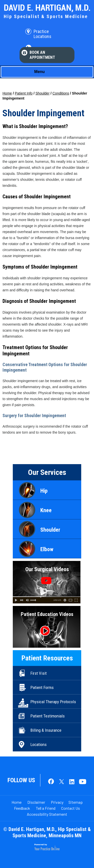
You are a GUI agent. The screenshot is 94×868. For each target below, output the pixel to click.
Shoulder (43, 93)
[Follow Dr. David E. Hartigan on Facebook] (51, 782)
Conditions (61, 93)
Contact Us (71, 808)
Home (7, 93)
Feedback (22, 808)
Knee (46, 510)
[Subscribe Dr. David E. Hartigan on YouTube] (81, 782)
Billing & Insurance (46, 730)
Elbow (47, 549)
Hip (44, 491)
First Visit (38, 673)
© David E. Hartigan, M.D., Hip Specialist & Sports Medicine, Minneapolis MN (47, 832)
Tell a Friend (46, 808)
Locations (38, 744)
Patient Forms (42, 687)
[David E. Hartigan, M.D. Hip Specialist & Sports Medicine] (47, 11)
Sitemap (76, 802)
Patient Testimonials (48, 716)
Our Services (47, 472)
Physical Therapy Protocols (53, 702)
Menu (46, 72)
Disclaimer (36, 802)
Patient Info (24, 93)
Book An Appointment (42, 55)
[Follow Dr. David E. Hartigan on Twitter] (61, 782)
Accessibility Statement (47, 814)
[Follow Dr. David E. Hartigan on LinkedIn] (71, 782)
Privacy (57, 802)
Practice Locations (42, 34)
